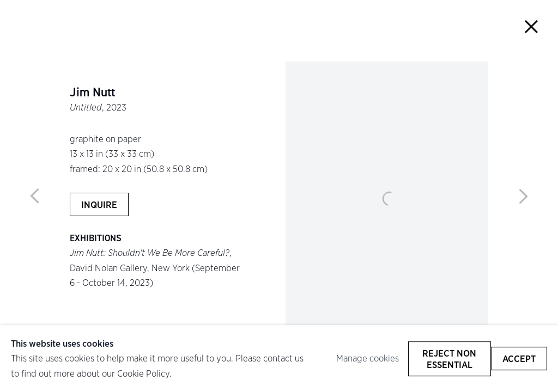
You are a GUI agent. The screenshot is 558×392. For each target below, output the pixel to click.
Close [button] (532, 26)
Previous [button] (35, 196)
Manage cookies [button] (368, 358)
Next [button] (523, 196)
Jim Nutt (92, 93)
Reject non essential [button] (449, 358)
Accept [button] (519, 359)
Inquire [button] (99, 204)
